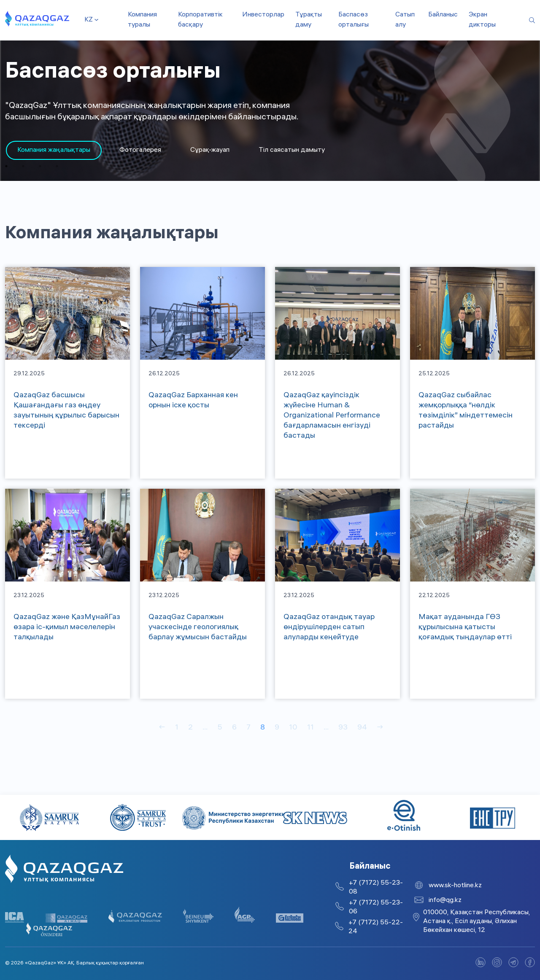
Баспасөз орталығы (354, 20)
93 (343, 728)
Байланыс (443, 15)
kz (89, 20)
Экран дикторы (482, 20)
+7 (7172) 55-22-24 (376, 927)
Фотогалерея (140, 150)
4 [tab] (57, 166)
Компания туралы (142, 20)
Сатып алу (405, 20)
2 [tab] (23, 166)
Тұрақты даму (309, 20)
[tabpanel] (54, 150)
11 (310, 728)
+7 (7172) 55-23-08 (376, 888)
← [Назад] (162, 728)
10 (293, 728)
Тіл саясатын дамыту (292, 150)
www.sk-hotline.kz (455, 886)
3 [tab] (40, 166)
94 (362, 728)
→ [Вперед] (380, 728)
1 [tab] (6, 166)
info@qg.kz (445, 901)
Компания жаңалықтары (54, 150)
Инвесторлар (263, 15)
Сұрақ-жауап (210, 150)
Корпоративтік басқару (200, 20)
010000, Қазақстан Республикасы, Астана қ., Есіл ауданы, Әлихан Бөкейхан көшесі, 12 (477, 922)
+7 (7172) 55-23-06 (376, 907)
